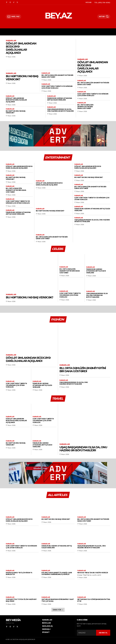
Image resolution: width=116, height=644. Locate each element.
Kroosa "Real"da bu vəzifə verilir (93, 572)
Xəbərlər (11, 41)
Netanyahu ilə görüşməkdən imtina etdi (94, 600)
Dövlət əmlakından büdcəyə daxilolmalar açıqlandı (21, 48)
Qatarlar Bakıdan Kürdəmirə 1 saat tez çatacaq (58, 600)
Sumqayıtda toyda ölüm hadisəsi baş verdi (21, 600)
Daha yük (58, 610)
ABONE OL (103, 633)
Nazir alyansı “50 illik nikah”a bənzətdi (19, 573)
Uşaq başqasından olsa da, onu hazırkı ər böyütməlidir (60, 110)
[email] (86, 633)
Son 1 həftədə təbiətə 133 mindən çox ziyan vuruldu (57, 87)
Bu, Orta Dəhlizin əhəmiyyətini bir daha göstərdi (57, 76)
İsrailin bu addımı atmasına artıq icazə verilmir (60, 99)
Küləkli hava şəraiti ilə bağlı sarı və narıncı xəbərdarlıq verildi (57, 573)
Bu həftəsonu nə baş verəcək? (22, 78)
